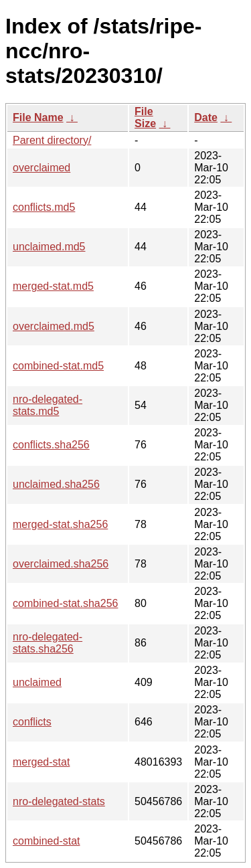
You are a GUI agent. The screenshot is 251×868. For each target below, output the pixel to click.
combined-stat (47, 841)
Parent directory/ (52, 140)
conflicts (32, 722)
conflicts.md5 (44, 207)
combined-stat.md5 (58, 366)
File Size (145, 117)
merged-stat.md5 (53, 286)
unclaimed (37, 682)
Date (206, 117)
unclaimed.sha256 (56, 484)
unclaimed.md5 (49, 247)
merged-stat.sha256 (60, 524)
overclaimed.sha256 (61, 564)
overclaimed (41, 168)
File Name (38, 117)
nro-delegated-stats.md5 (48, 405)
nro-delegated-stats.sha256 (48, 643)
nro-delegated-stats (59, 801)
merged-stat (41, 762)
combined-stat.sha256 (65, 603)
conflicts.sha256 (51, 445)
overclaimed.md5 (54, 326)
